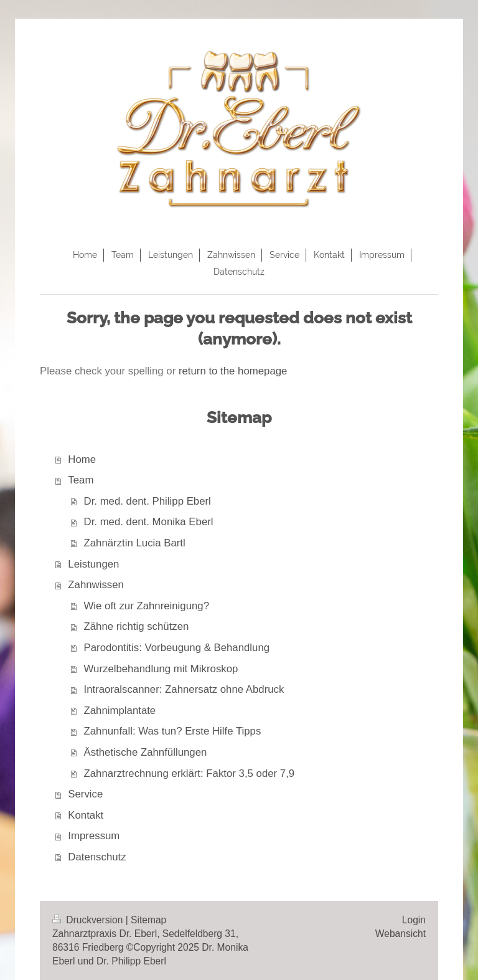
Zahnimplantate (120, 711)
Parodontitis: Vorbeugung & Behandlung (177, 648)
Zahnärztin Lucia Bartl (135, 543)
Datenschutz (97, 857)
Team (81, 480)
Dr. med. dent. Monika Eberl (149, 522)
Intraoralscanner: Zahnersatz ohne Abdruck (184, 689)
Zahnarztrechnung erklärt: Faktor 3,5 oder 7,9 (190, 773)
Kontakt (86, 815)
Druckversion (89, 920)
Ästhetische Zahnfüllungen (146, 752)
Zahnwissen (96, 585)
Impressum (94, 836)
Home (82, 459)
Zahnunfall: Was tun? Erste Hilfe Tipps (173, 731)
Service (85, 794)
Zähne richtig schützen (137, 626)
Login (414, 920)
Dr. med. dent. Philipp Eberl (148, 501)
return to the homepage (233, 371)
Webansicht (401, 934)
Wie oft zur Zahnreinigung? (147, 606)
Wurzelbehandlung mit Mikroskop (161, 669)
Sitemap (148, 920)
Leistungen (93, 564)
